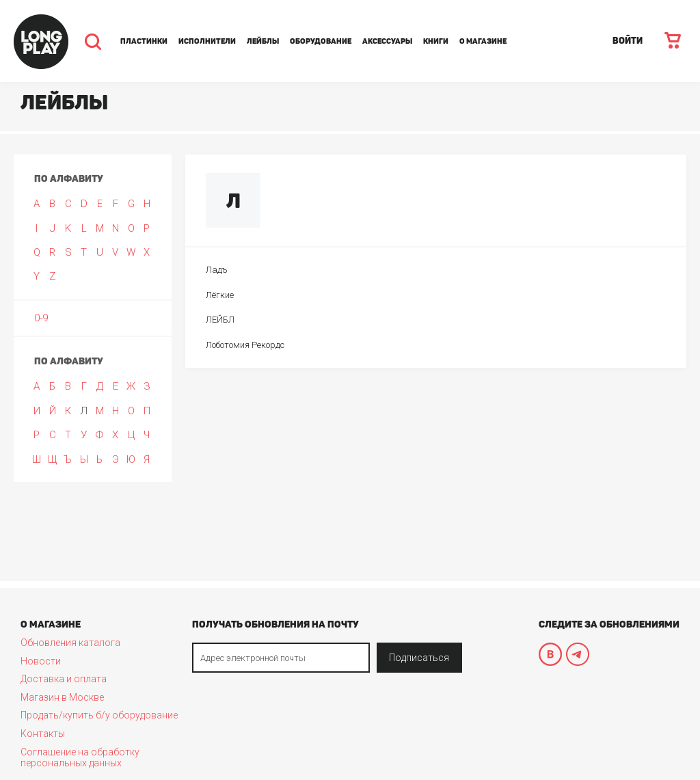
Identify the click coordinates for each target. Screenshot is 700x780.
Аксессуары (387, 41)
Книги (436, 41)
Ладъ (216, 270)
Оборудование (321, 41)
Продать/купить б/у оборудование (99, 715)
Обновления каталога (70, 643)
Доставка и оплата (64, 679)
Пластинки (144, 41)
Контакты (43, 734)
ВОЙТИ (628, 41)
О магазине (483, 41)
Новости (41, 661)
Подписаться (419, 658)
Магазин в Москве (62, 697)
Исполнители (207, 41)
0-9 (41, 318)
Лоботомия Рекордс (245, 345)
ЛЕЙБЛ (220, 320)
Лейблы (263, 41)
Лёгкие (220, 295)
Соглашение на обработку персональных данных (80, 757)
